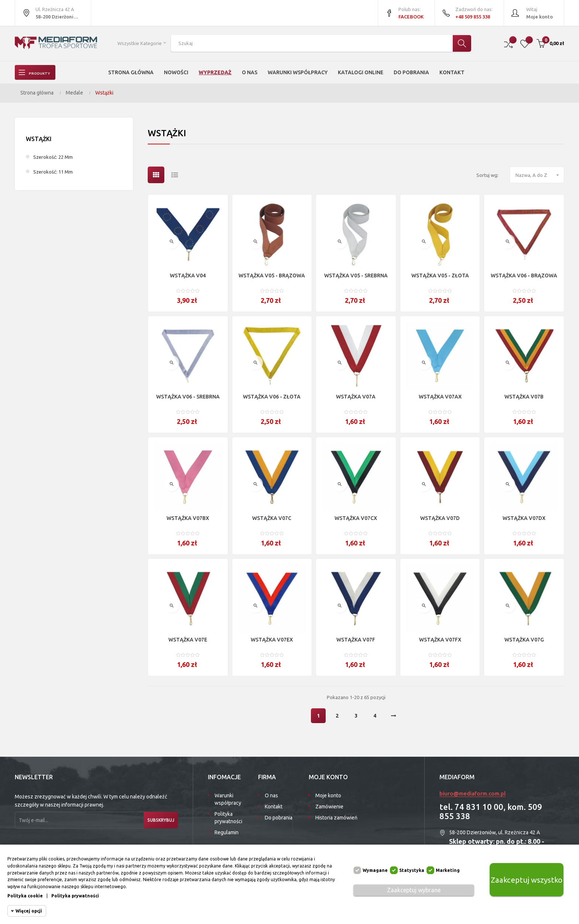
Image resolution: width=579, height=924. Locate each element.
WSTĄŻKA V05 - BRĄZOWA (272, 276)
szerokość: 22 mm (53, 157)
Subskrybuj (156, 820)
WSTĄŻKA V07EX (272, 640)
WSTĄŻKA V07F (356, 640)
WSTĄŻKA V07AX (440, 397)
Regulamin (227, 832)
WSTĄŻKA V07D (440, 518)
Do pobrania (279, 818)
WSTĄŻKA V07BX (188, 518)
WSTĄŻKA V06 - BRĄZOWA (524, 276)
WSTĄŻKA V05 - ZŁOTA (440, 276)
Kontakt (274, 807)
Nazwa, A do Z (540, 175)
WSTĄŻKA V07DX (524, 518)
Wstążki (39, 139)
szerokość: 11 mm (53, 172)
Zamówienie (329, 807)
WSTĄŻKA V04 (188, 276)
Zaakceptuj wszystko (527, 879)
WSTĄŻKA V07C (272, 518)
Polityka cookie (25, 896)
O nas (271, 795)
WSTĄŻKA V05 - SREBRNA (356, 276)
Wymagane (375, 870)
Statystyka (412, 870)
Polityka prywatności (228, 818)
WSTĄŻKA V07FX (440, 640)
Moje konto (328, 795)
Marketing (448, 870)
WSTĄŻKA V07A (356, 397)
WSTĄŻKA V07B (524, 397)
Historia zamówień (336, 818)
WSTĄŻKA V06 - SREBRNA (188, 397)
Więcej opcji (29, 911)
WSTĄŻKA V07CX (356, 518)
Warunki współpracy (228, 799)
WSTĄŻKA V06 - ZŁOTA (272, 397)
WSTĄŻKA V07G (524, 640)
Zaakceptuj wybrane (414, 890)
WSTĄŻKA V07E (188, 640)
